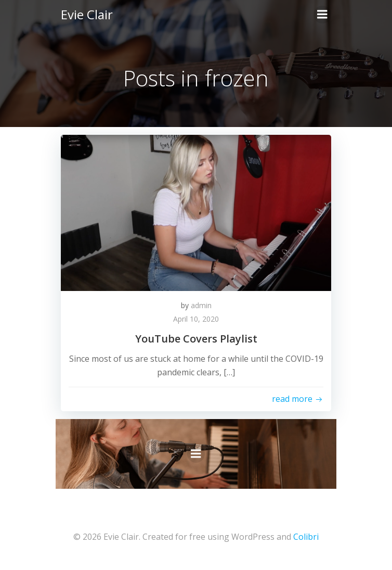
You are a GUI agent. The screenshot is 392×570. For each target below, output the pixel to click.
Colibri (306, 537)
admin (201, 305)
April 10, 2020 (196, 319)
